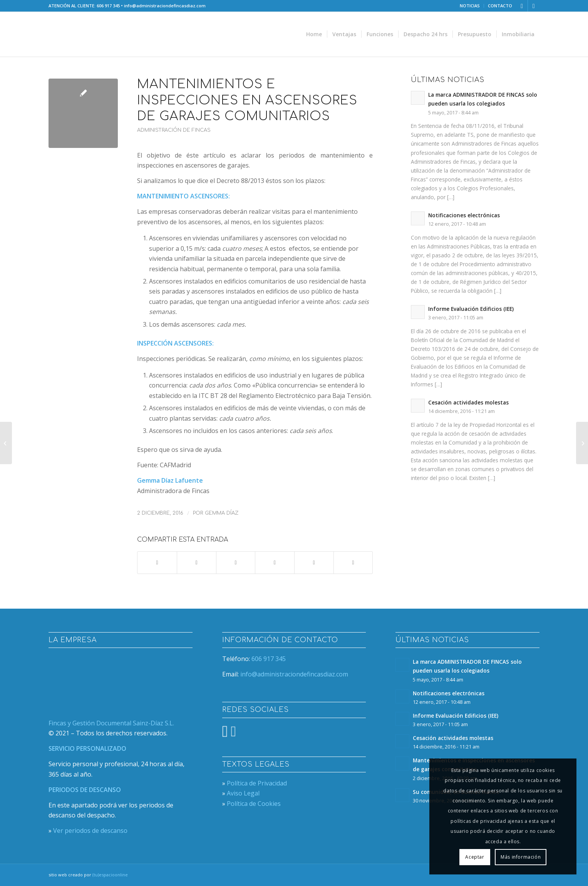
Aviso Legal (243, 793)
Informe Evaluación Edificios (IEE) (471, 309)
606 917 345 (108, 6)
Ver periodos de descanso (90, 831)
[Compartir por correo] (353, 563)
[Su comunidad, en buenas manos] (6, 443)
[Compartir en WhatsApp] (236, 563)
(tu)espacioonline (110, 875)
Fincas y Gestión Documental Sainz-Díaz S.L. (111, 723)
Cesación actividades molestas (468, 402)
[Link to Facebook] (534, 6)
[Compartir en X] (197, 563)
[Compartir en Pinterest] (275, 563)
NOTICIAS (470, 6)
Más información (521, 857)
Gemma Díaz (222, 513)
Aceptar (475, 857)
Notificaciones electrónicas (464, 215)
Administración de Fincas (174, 130)
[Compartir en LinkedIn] (314, 563)
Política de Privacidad (257, 783)
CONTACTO (500, 6)
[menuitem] (470, 6)
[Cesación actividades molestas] (582, 443)
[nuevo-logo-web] (106, 34)
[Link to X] (522, 6)
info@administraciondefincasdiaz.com (165, 6)
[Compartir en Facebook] (157, 563)
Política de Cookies (254, 804)
